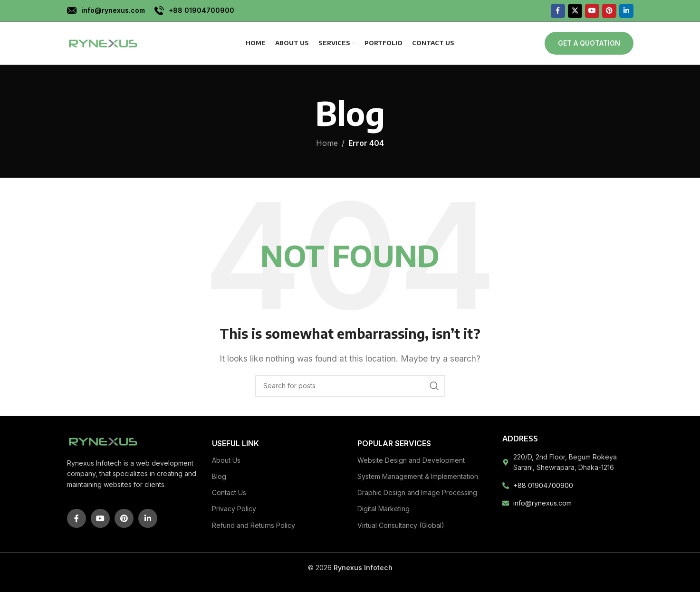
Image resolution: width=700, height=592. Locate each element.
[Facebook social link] (558, 11)
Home (327, 143)
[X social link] (575, 11)
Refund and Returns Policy (254, 525)
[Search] (350, 386)
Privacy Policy (234, 509)
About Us (226, 460)
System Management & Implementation (418, 476)
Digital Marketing (384, 509)
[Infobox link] (106, 10)
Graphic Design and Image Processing (417, 492)
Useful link (235, 443)
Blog (219, 476)
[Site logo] (103, 42)
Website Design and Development (411, 460)
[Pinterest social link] (609, 11)
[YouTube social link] (592, 11)
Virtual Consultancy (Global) (401, 525)
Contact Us (229, 492)
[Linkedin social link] (626, 11)
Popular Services (394, 443)
